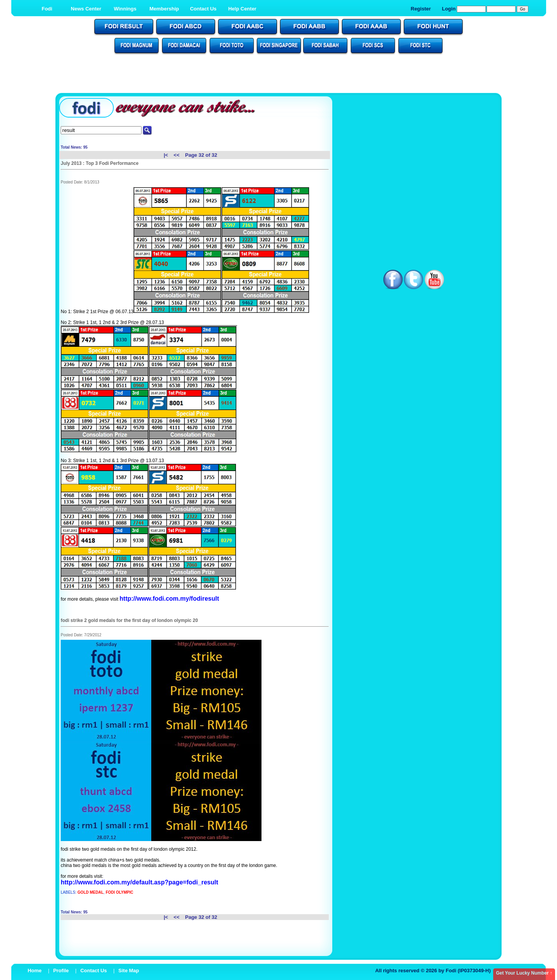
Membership (164, 9)
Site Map (129, 971)
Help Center (242, 9)
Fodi (47, 9)
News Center (86, 9)
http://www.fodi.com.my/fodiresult (169, 599)
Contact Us (203, 9)
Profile (61, 971)
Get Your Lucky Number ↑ (524, 973)
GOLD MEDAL (90, 892)
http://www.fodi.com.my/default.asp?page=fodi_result (139, 882)
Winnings (125, 9)
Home (34, 971)
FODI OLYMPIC (119, 892)
